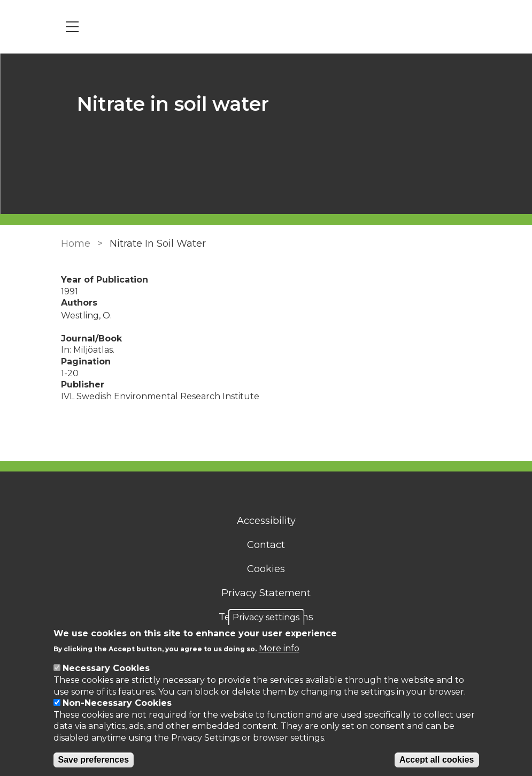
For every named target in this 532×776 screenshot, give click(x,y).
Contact (266, 545)
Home (76, 244)
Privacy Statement (266, 593)
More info (279, 648)
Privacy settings (266, 617)
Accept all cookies (437, 760)
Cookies (266, 569)
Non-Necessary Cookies (117, 703)
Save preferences (94, 760)
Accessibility (266, 521)
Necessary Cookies (106, 668)
